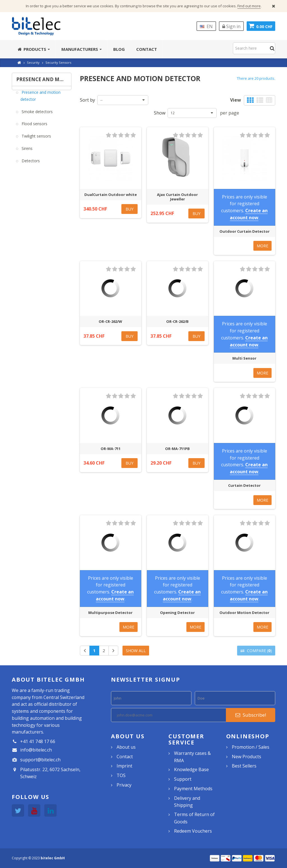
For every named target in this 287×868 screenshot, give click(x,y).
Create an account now (249, 214)
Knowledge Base (191, 769)
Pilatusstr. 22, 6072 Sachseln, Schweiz (50, 773)
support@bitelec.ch (40, 760)
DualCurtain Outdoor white (111, 195)
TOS (121, 775)
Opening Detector (177, 613)
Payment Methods (193, 789)
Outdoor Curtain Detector (245, 231)
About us (126, 747)
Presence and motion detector (40, 100)
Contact (125, 757)
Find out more (249, 6)
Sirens (26, 152)
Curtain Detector (244, 485)
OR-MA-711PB (177, 449)
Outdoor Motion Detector (244, 613)
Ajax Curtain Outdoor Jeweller (177, 197)
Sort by (87, 100)
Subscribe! (251, 715)
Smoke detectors (37, 116)
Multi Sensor (244, 358)
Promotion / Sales (251, 747)
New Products (247, 757)
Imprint (124, 766)
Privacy (124, 785)
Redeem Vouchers (193, 831)
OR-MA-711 (111, 449)
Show (160, 113)
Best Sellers (244, 766)
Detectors (30, 165)
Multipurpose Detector (110, 613)
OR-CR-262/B (177, 321)
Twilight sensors (36, 140)
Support (183, 779)
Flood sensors (34, 128)
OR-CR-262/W (110, 321)
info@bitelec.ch (36, 750)
